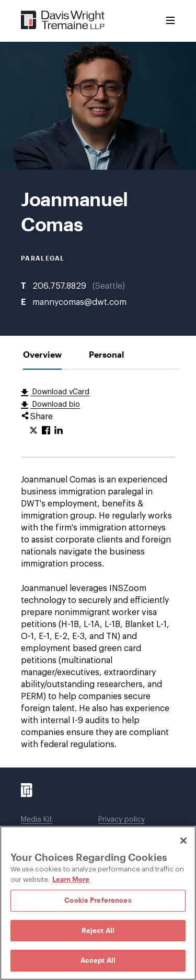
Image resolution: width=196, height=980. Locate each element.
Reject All (98, 930)
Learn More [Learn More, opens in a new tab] (71, 879)
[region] (98, 903)
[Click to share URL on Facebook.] (46, 431)
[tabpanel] (98, 569)
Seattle (109, 286)
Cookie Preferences (98, 900)
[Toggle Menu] (170, 21)
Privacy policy (122, 820)
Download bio (55, 405)
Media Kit (37, 820)
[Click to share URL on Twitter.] (33, 431)
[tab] (42, 354)
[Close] (183, 841)
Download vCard (60, 392)
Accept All (98, 960)
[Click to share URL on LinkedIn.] (59, 431)
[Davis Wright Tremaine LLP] (63, 21)
